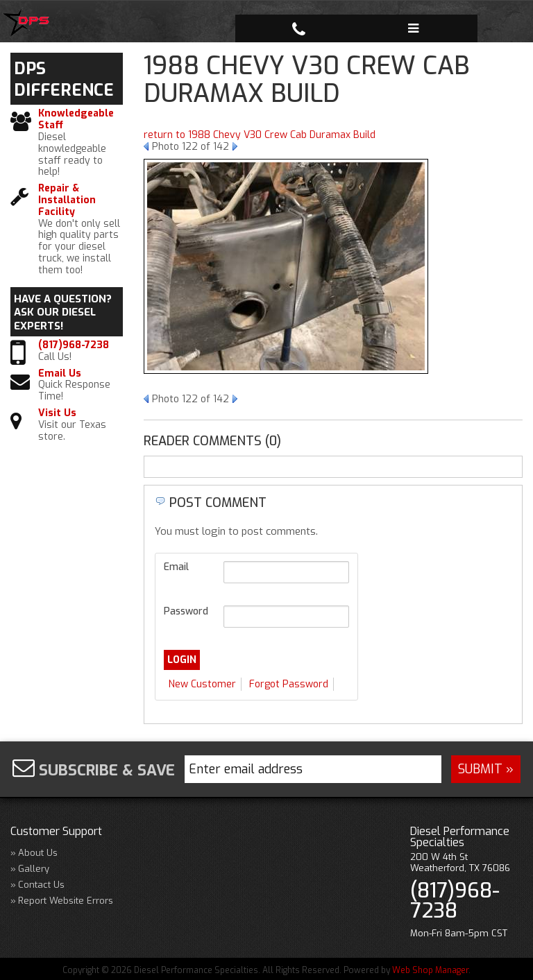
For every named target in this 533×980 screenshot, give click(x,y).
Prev (146, 146)
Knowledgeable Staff (76, 120)
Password (186, 611)
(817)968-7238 (74, 346)
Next (235, 146)
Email (176, 567)
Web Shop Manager (430, 970)
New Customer (202, 684)
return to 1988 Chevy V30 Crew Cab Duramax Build (260, 135)
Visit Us (57, 414)
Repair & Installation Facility (67, 200)
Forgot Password (289, 684)
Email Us (60, 374)
